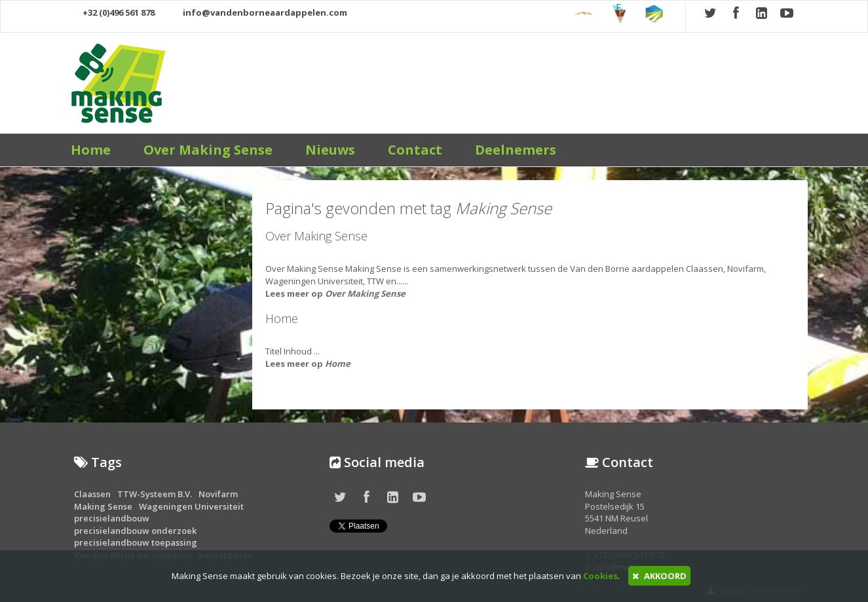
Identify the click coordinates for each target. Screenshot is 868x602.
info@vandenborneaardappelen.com (258, 12)
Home (91, 150)
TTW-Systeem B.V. (155, 494)
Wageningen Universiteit (191, 506)
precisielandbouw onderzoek (135, 531)
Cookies (600, 576)
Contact (415, 150)
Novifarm (218, 494)
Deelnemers (516, 150)
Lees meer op (335, 293)
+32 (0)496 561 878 (113, 12)
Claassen (92, 494)
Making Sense (103, 506)
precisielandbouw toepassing (136, 542)
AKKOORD (659, 576)
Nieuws (330, 150)
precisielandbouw (112, 518)
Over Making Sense (208, 150)
